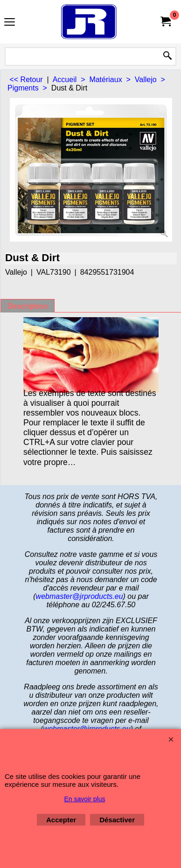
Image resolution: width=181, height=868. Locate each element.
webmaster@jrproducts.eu (80, 596)
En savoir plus (85, 799)
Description (28, 306)
